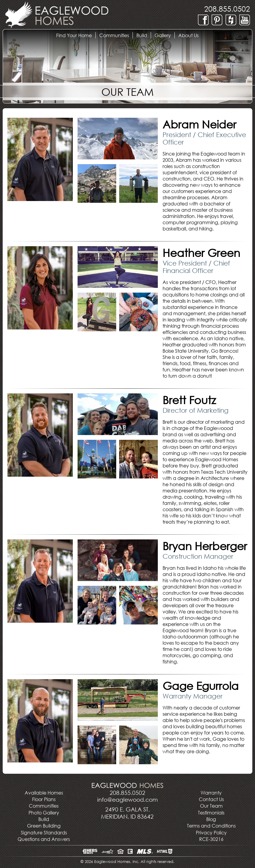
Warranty (211, 793)
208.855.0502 (227, 8)
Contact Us (211, 799)
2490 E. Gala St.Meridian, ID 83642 (127, 813)
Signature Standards (44, 832)
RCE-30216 (211, 839)
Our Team (211, 806)
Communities (44, 806)
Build (144, 35)
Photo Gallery (44, 813)
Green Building (44, 826)
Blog (211, 819)
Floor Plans (44, 799)
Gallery (165, 35)
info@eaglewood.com (127, 799)
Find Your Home (76, 35)
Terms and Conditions (211, 826)
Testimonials (211, 813)
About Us (190, 35)
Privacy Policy (211, 832)
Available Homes (44, 793)
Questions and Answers (44, 839)
